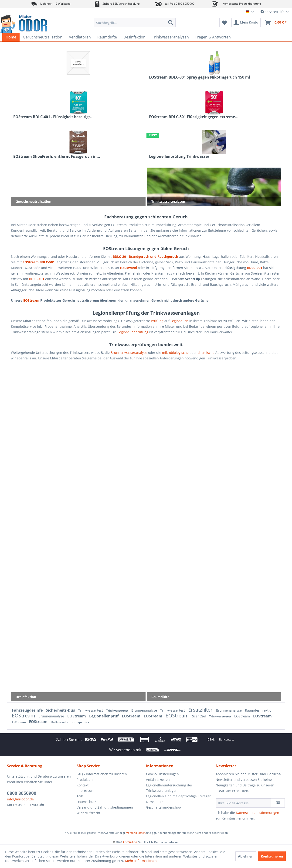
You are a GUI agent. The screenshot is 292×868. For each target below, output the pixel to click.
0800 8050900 (22, 793)
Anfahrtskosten (158, 780)
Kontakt (83, 785)
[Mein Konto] (246, 23)
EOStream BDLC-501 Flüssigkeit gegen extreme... (194, 117)
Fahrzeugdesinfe (28, 710)
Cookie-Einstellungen (162, 774)
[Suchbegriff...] (135, 23)
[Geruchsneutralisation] (43, 37)
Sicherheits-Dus (61, 710)
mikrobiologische (175, 353)
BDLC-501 (255, 268)
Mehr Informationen (141, 861)
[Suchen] (171, 23)
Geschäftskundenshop (163, 807)
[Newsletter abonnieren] (278, 803)
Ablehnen (246, 856)
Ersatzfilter (201, 710)
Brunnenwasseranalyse (129, 353)
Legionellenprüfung (133, 332)
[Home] (11, 37)
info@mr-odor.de (20, 799)
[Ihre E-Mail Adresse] (243, 803)
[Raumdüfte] (107, 37)
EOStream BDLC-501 (39, 262)
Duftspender (60, 722)
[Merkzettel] (224, 23)
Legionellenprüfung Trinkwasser (179, 157)
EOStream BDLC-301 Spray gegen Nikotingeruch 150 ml (200, 77)
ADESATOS (130, 842)
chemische (206, 353)
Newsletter (154, 802)
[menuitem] (135, 23)
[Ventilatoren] (80, 37)
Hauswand (128, 268)
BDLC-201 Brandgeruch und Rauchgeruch (145, 257)
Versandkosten (136, 833)
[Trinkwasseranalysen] (170, 37)
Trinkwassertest (91, 710)
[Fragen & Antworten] (213, 37)
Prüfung (157, 321)
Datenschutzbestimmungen (258, 813)
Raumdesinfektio (258, 710)
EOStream (31, 300)
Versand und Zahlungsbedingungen (105, 807)
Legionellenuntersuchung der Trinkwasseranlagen (169, 788)
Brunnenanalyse (145, 710)
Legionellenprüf (104, 716)
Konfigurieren (272, 856)
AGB (80, 796)
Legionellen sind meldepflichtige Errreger (178, 796)
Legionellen (179, 321)
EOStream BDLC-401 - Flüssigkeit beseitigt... (53, 117)
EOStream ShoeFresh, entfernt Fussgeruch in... (57, 157)
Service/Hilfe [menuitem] (273, 12)
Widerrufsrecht (88, 813)
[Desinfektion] (134, 37)
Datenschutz (86, 802)
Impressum (85, 790)
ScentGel (199, 716)
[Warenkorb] (276, 23)
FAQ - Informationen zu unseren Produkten (102, 777)
